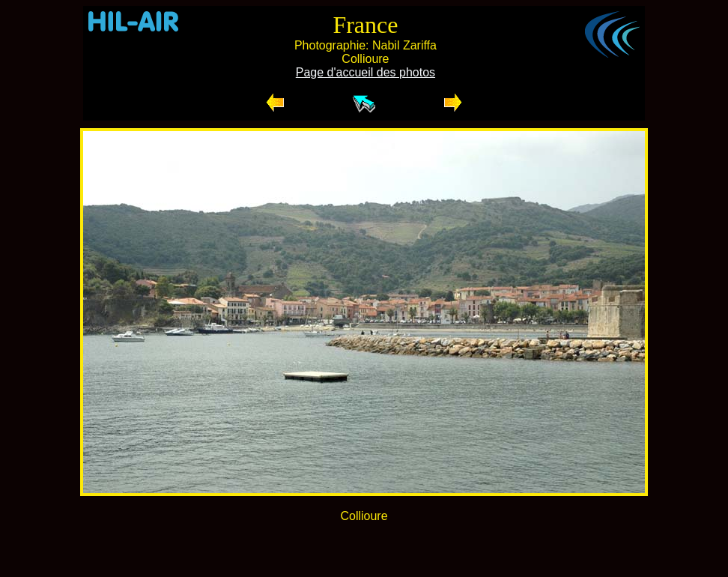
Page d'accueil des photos (365, 72)
